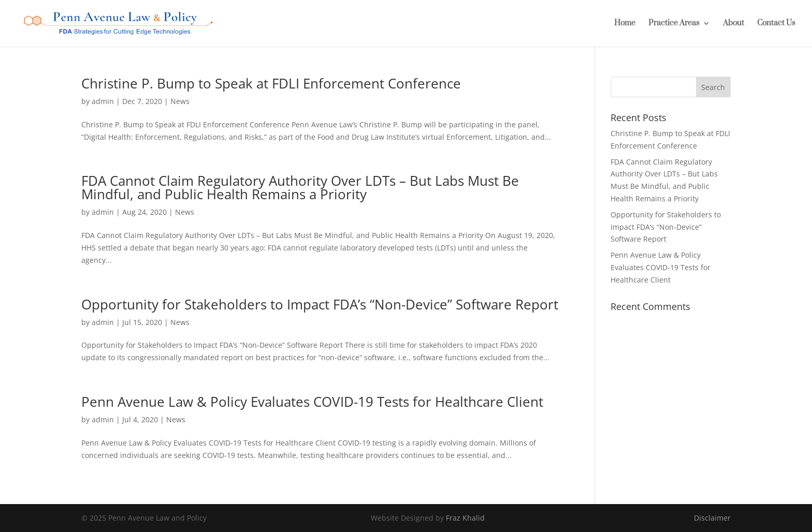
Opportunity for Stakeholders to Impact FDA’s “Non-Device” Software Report (320, 304)
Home (625, 24)
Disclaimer (712, 518)
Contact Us (776, 24)
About (734, 24)
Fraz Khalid (465, 518)
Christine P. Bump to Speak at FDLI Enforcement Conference (271, 83)
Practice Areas (674, 24)
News (180, 101)
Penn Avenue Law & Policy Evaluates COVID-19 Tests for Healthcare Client (312, 402)
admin (103, 101)
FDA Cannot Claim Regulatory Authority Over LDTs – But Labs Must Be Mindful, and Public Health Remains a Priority (300, 187)
